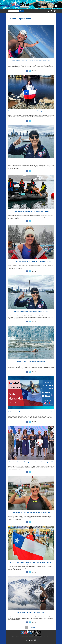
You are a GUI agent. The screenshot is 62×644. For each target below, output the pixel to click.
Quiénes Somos (15, 637)
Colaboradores (46, 637)
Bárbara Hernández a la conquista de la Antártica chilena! (31, 362)
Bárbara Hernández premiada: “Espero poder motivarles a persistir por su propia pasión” (31, 462)
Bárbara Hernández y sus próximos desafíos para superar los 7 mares (31, 312)
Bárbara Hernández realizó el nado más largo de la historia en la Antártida (31, 211)
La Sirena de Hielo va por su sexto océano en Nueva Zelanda (31, 161)
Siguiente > (34, 627)
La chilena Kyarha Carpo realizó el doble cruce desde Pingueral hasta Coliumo (31, 61)
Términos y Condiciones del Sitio (36, 637)
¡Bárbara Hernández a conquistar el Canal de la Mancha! (31, 612)
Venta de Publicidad (24, 637)
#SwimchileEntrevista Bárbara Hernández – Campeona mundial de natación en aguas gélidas (31, 412)
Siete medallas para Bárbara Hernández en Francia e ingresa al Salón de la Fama (31, 261)
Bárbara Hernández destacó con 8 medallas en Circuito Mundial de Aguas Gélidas (31, 512)
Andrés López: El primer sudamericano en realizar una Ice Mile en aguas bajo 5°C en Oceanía (31, 111)
